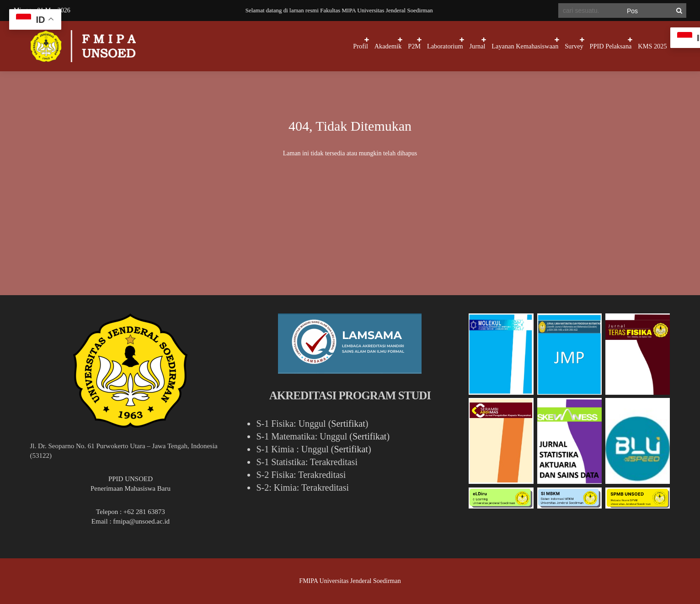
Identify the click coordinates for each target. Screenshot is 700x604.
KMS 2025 (646, 46)
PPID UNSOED (131, 479)
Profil (247, 46)
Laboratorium (370, 46)
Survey (540, 46)
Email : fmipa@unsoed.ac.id (131, 521)
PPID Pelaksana (590, 46)
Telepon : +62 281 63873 (131, 512)
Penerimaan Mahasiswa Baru (131, 488)
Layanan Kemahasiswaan (478, 46)
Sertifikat (348, 424)
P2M (326, 46)
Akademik (287, 46)
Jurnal (416, 46)
